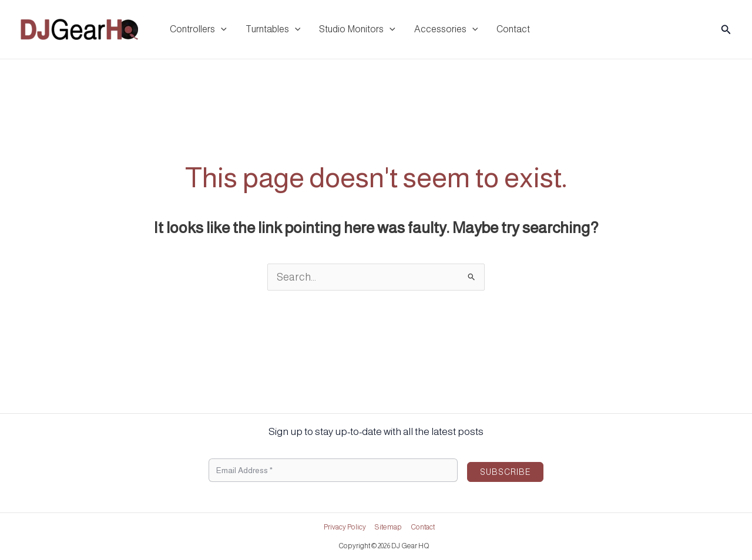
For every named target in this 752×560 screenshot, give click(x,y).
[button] (726, 30)
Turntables (273, 29)
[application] (221, 29)
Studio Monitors (357, 29)
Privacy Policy (345, 527)
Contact (513, 29)
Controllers (198, 29)
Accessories (446, 29)
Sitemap (388, 527)
